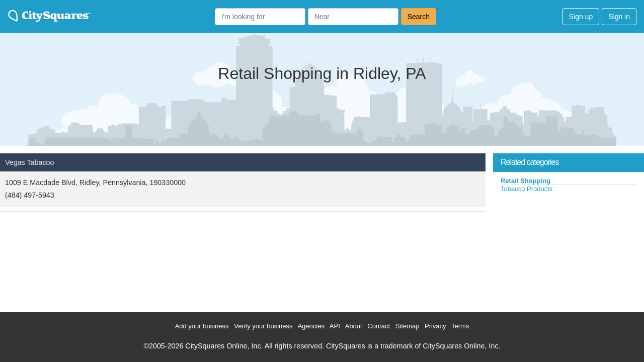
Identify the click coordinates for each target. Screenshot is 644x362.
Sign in (619, 17)
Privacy (435, 326)
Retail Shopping (526, 181)
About (354, 326)
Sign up (581, 17)
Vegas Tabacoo (30, 162)
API (335, 326)
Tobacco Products (527, 189)
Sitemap (408, 326)
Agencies (311, 326)
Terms (460, 326)
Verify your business (263, 326)
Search (419, 17)
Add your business (202, 326)
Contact (379, 326)
